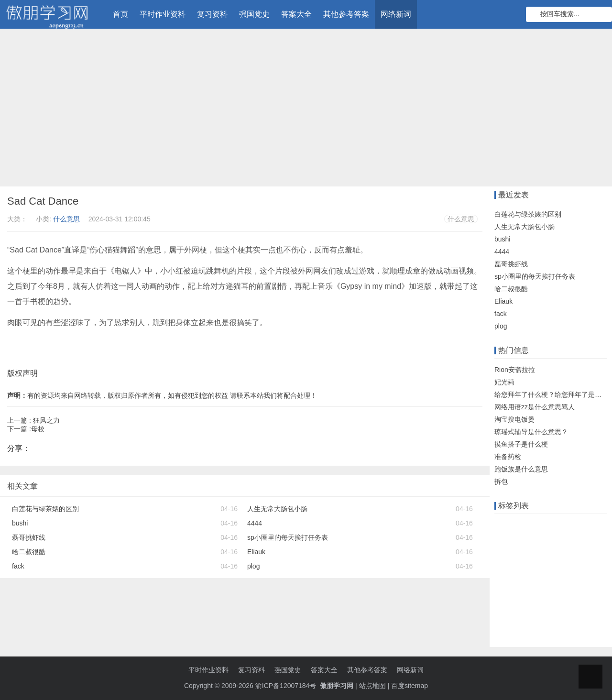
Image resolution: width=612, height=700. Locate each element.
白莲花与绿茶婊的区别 (45, 509)
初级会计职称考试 (524, 614)
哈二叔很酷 (29, 552)
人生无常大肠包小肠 (277, 509)
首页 (120, 14)
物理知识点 (581, 584)
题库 (503, 540)
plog (253, 566)
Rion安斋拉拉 (515, 370)
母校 (38, 429)
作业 (503, 525)
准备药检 (508, 457)
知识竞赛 (585, 525)
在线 (524, 525)
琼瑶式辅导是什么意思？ (531, 432)
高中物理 (571, 614)
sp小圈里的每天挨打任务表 (288, 537)
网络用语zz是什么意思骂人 (535, 407)
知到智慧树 (568, 599)
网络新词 (396, 14)
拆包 (501, 481)
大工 (544, 555)
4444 (255, 523)
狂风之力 (46, 420)
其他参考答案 (346, 14)
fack (18, 566)
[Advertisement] (306, 110)
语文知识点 (575, 555)
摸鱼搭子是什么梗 (521, 444)
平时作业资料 (163, 14)
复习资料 (212, 14)
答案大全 (296, 14)
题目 (572, 569)
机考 (503, 569)
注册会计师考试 (520, 599)
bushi (20, 523)
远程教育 (551, 525)
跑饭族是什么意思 (521, 469)
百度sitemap (410, 686)
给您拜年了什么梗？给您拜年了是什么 (551, 394)
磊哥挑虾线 (29, 537)
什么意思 (66, 219)
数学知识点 (514, 555)
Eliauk (256, 552)
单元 (524, 569)
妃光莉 (504, 382)
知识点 (548, 569)
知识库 (582, 540)
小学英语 (544, 629)
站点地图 (372, 686)
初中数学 (510, 629)
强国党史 (254, 14)
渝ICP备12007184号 (287, 686)
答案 (524, 540)
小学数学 (544, 584)
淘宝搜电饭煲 (514, 419)
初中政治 (510, 584)
